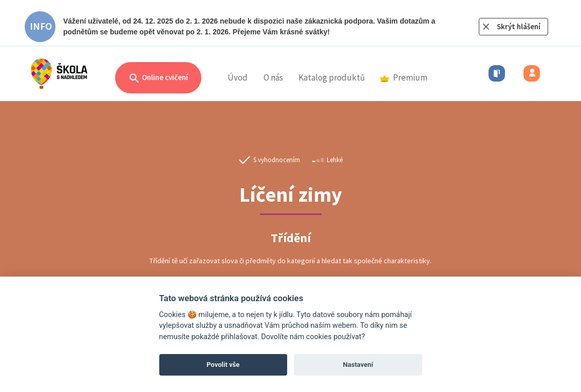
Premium (404, 77)
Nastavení (358, 365)
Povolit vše (223, 365)
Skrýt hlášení (519, 26)
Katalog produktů (332, 77)
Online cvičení (158, 78)
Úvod (238, 77)
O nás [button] (273, 77)
